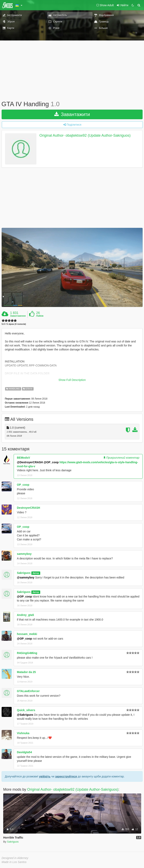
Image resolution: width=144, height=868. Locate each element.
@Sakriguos (25, 715)
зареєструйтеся (66, 776)
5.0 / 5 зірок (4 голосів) (14, 324)
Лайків (40, 316)
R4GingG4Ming (27, 653)
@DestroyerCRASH (30, 462)
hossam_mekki (27, 634)
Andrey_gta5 (25, 615)
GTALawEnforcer (28, 691)
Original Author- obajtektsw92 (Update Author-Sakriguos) (85, 135)
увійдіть (45, 776)
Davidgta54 (24, 752)
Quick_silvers (26, 710)
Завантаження (18, 316)
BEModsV (23, 458)
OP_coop (23, 485)
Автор (36, 573)
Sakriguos (24, 573)
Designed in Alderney (15, 858)
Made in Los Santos (14, 862)
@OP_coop (51, 462)
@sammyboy (26, 577)
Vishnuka (23, 733)
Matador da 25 (26, 672)
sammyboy (24, 554)
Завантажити (72, 114)
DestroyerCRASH (28, 508)
